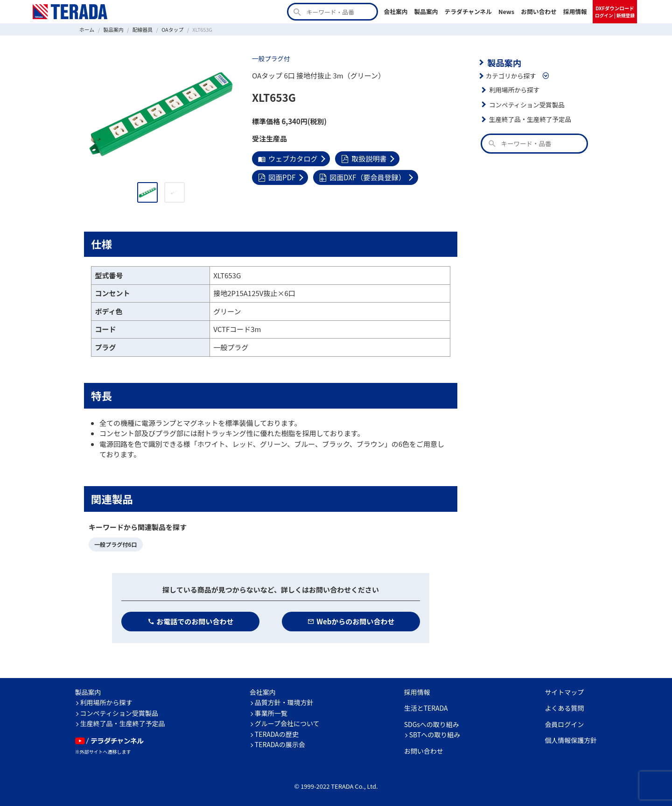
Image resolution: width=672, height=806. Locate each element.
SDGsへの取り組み (432, 724)
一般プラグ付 (271, 58)
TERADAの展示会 (280, 744)
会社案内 (395, 11)
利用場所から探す (514, 90)
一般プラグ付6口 (115, 544)
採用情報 (575, 11)
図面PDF (277, 177)
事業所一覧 (271, 713)
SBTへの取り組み (435, 735)
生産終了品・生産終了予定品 (530, 119)
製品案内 (426, 11)
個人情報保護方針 (571, 740)
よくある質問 (564, 708)
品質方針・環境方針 (284, 702)
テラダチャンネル (468, 11)
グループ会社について (287, 723)
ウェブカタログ (288, 159)
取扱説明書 (364, 159)
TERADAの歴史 (277, 734)
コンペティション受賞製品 (527, 105)
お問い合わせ (539, 11)
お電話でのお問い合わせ (191, 621)
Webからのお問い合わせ (351, 621)
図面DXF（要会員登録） (362, 177)
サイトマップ (564, 692)
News (506, 11)
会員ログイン (564, 724)
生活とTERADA (426, 708)
